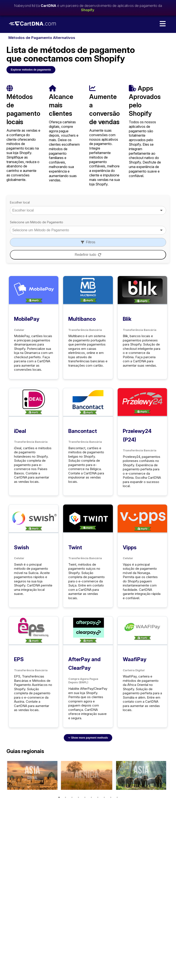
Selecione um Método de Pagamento (37, 222)
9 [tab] (111, 797)
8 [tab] (104, 797)
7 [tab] (98, 797)
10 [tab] (117, 797)
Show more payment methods (88, 738)
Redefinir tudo (88, 255)
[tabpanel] (32, 775)
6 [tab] (91, 797)
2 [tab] (65, 797)
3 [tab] (72, 797)
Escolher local (20, 202)
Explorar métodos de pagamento (31, 70)
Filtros (88, 242)
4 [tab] (78, 797)
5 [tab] (85, 797)
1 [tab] (59, 797)
